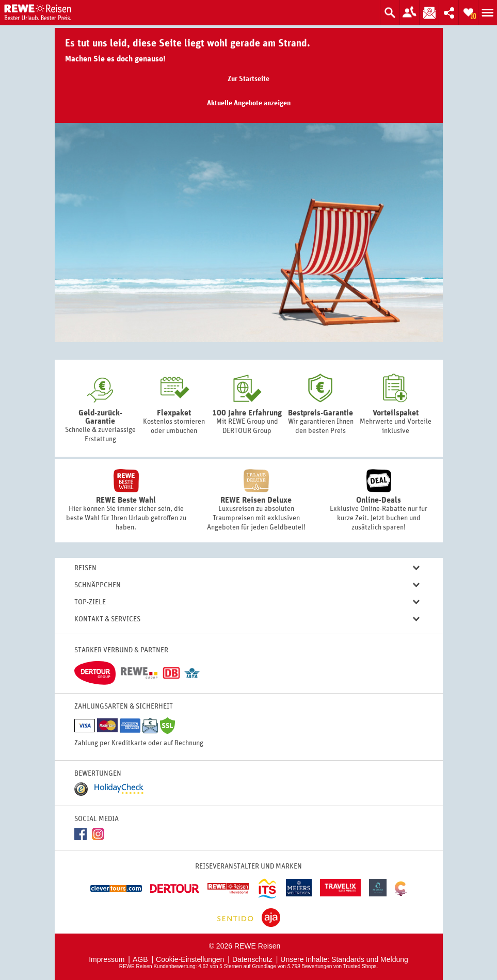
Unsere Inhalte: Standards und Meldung (344, 959)
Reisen (247, 568)
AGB (140, 959)
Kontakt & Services (247, 620)
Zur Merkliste (468, 13)
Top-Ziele (247, 603)
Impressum (107, 959)
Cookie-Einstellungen (190, 959)
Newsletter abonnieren (427, 12)
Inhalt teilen (447, 12)
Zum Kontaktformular (409, 13)
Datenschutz (252, 959)
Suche (390, 13)
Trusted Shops (360, 966)
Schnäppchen (247, 585)
